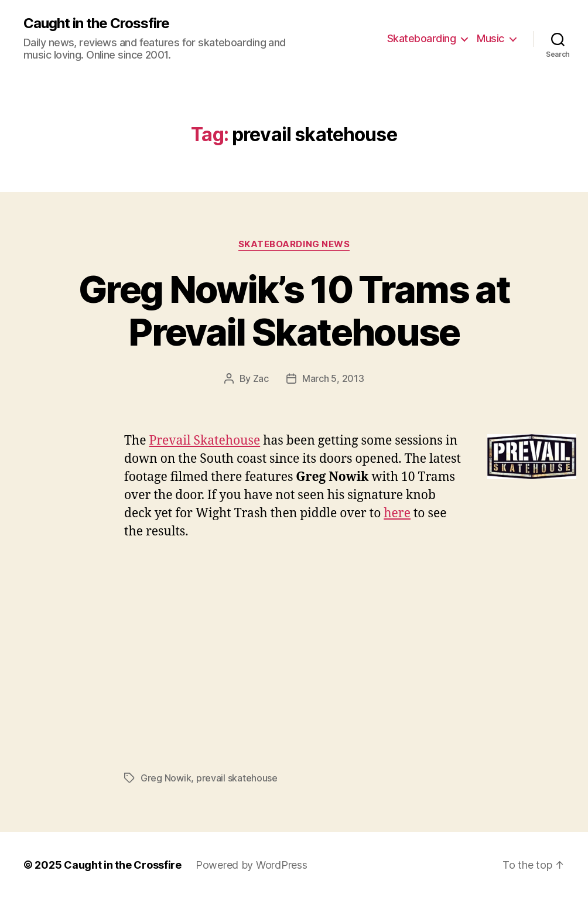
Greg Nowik (166, 778)
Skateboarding (422, 38)
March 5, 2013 (333, 378)
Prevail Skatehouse (204, 441)
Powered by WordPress (252, 865)
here (397, 513)
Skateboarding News (294, 244)
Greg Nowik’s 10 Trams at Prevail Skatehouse (294, 310)
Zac (261, 378)
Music (490, 38)
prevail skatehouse (237, 778)
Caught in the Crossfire (96, 23)
